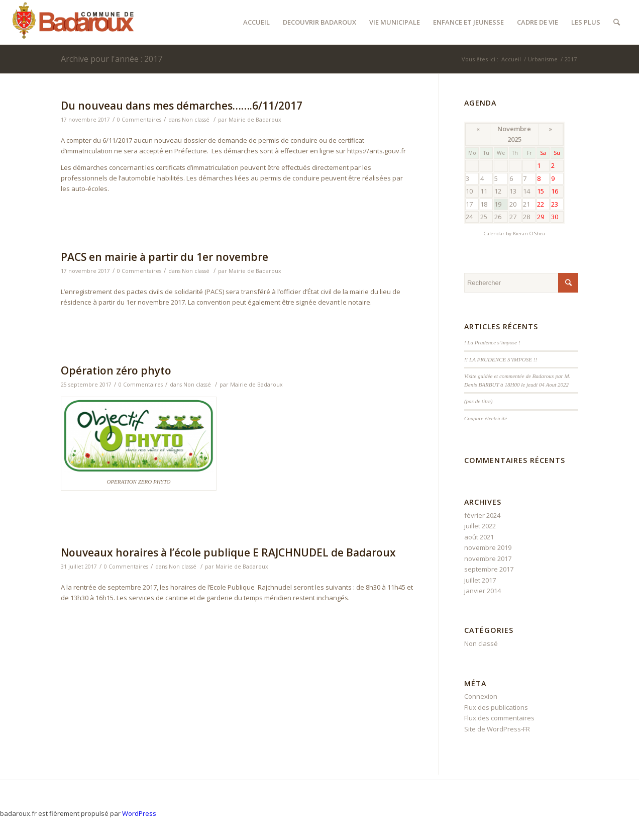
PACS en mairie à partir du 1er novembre (165, 257)
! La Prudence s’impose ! (492, 342)
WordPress (139, 813)
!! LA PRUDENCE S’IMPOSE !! (501, 359)
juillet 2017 (480, 580)
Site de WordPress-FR (497, 729)
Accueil (511, 59)
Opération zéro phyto (116, 370)
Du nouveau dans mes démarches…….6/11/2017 (182, 106)
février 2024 (482, 515)
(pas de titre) (478, 401)
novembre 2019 (488, 547)
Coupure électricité (486, 418)
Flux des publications (496, 707)
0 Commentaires (139, 120)
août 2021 (479, 537)
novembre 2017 (488, 558)
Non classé (196, 120)
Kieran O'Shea (529, 234)
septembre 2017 (489, 569)
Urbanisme (543, 59)
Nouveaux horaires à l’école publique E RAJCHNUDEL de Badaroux (228, 552)
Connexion (481, 696)
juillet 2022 (480, 526)
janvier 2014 (483, 591)
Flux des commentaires (499, 718)
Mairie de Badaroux (255, 120)
